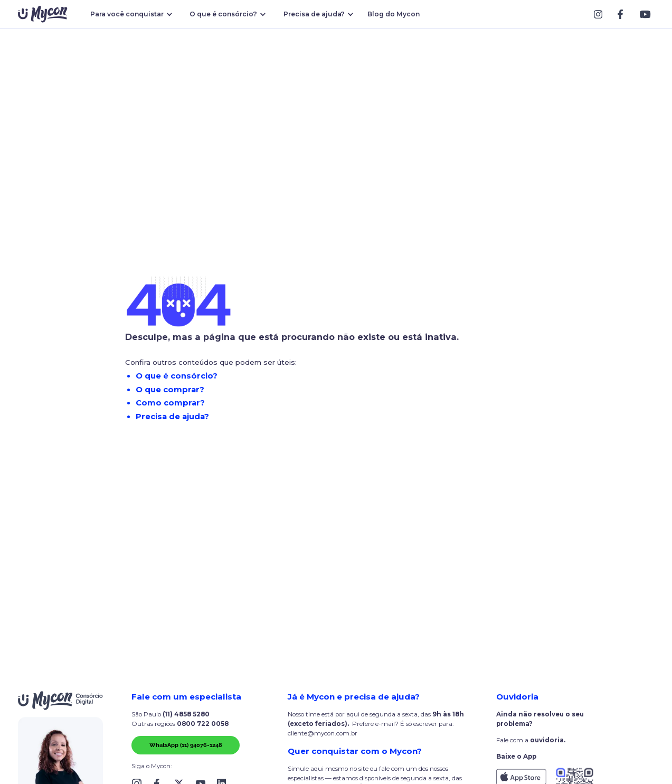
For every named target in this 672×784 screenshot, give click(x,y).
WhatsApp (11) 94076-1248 (186, 745)
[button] (130, 14)
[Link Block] (601, 14)
